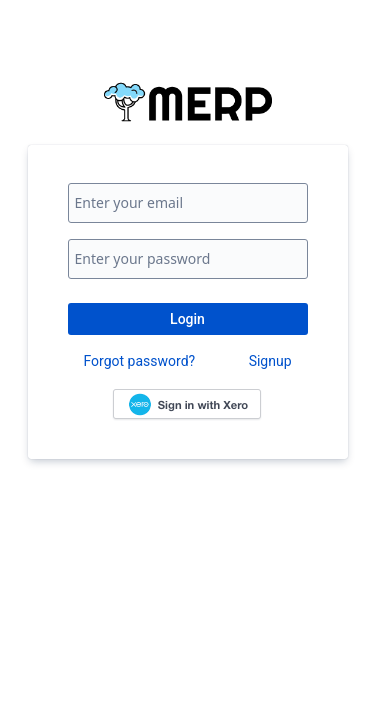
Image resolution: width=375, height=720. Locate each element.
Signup (270, 361)
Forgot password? (140, 361)
